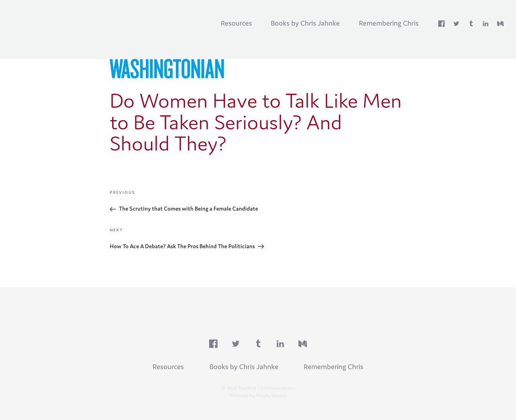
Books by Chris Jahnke (305, 23)
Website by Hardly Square (258, 395)
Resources (236, 23)
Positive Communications (70, 20)
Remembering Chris (389, 23)
